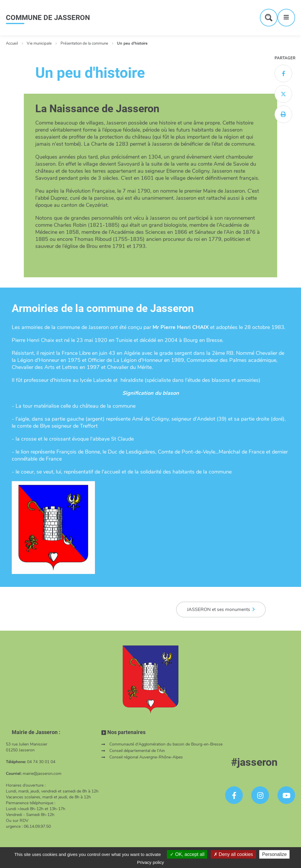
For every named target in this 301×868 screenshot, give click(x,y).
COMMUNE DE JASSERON (48, 18)
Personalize (275, 854)
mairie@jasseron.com (42, 774)
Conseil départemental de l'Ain (137, 751)
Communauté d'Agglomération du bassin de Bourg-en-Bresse (166, 744)
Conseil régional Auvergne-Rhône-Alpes (146, 757)
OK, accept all (187, 854)
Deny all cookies (233, 854)
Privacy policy (150, 862)
